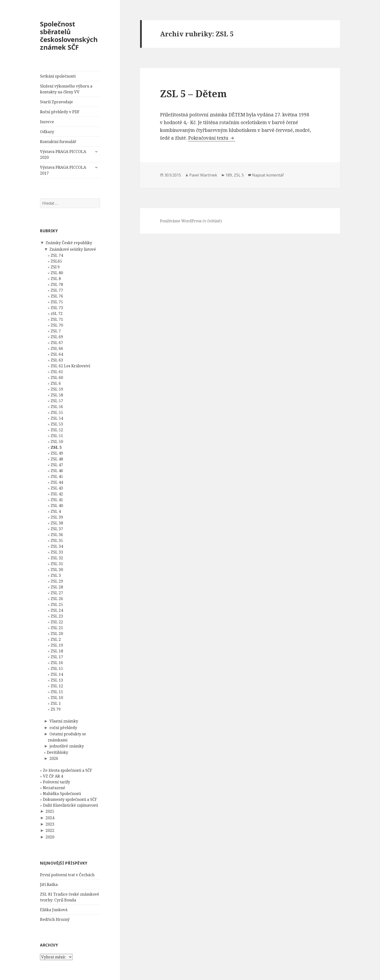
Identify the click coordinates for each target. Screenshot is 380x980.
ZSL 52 (57, 430)
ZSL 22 (57, 622)
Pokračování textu (212, 138)
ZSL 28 (57, 587)
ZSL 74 (57, 255)
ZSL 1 (56, 703)
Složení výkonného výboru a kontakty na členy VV (66, 89)
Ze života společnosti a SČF (67, 770)
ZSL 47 (57, 465)
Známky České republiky (69, 243)
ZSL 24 (57, 610)
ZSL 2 (56, 639)
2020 (50, 837)
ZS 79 (56, 709)
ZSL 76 (57, 296)
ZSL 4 (56, 511)
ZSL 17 (57, 657)
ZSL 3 (56, 575)
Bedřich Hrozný (55, 919)
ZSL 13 (57, 680)
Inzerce (47, 122)
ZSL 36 (57, 535)
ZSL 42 (57, 494)
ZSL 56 (57, 407)
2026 (54, 758)
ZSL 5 (56, 447)
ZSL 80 (57, 273)
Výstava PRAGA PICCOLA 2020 (63, 154)
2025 (50, 811)
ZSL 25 (57, 604)
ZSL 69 (57, 337)
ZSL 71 (57, 319)
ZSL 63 (57, 360)
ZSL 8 (56, 279)
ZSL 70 (57, 325)
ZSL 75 (57, 302)
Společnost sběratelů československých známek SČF (69, 36)
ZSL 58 (57, 395)
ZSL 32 (57, 558)
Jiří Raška (49, 884)
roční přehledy (63, 727)
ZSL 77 (57, 290)
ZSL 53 (57, 424)
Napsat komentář (268, 175)
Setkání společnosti (58, 76)
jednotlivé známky (66, 746)
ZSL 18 (57, 651)
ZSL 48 (57, 459)
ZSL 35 (57, 540)
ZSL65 (56, 261)
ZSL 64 (57, 354)
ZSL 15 (57, 668)
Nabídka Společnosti (62, 794)
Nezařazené (54, 788)
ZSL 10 (57, 698)
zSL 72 (57, 313)
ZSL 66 (57, 348)
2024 (50, 818)
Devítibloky (57, 752)
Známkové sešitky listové (72, 249)
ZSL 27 (57, 593)
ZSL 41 (57, 500)
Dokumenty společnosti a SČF (70, 799)
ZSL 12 (57, 686)
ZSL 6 (56, 383)
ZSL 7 (56, 331)
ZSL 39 (57, 517)
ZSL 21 (57, 628)
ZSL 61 (57, 372)
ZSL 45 (57, 476)
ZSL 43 (57, 488)
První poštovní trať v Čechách (67, 875)
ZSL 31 (57, 564)
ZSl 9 (55, 267)
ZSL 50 (57, 442)
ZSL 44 (57, 482)
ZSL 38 (57, 523)
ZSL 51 (57, 436)
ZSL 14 (57, 674)
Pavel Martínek (203, 175)
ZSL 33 (57, 552)
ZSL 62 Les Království (70, 366)
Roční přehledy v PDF (60, 112)
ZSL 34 (57, 546)
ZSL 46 (57, 471)
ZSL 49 (57, 453)
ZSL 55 (57, 412)
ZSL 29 (57, 581)
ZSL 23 (57, 616)
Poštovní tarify (56, 782)
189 (229, 175)
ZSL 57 (57, 401)
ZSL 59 (57, 389)
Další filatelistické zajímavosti (70, 805)
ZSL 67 (57, 343)
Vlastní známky (63, 721)
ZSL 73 (57, 308)
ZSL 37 (57, 529)
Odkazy (47, 132)
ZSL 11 (57, 692)
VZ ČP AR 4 (53, 776)
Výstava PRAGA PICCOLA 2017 (63, 170)
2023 (50, 824)
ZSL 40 (57, 506)
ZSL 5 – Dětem (193, 93)
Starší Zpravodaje (56, 102)
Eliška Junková (54, 909)
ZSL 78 (57, 284)
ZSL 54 (57, 418)
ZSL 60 (57, 378)
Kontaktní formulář (58, 142)
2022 (50, 830)
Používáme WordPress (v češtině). (191, 221)
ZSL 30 (57, 570)
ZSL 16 (57, 663)
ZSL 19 (57, 645)
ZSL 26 (57, 599)
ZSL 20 (57, 634)
